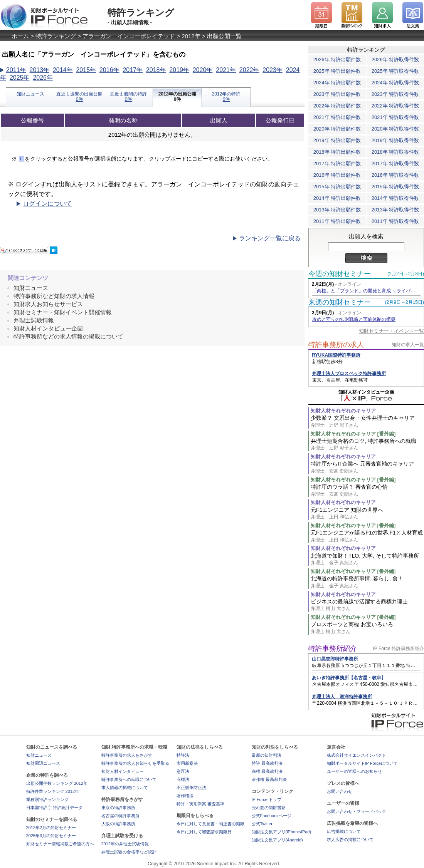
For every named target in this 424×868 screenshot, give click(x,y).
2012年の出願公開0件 (178, 97)
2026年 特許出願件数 (337, 59)
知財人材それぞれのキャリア (343, 411)
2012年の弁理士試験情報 (125, 844)
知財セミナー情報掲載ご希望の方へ (60, 844)
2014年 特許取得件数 (395, 198)
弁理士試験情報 (34, 320)
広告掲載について (344, 831)
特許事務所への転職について (129, 779)
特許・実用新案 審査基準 (200, 804)
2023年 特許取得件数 (395, 94)
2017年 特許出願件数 (337, 163)
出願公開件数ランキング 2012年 (57, 783)
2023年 (273, 70)
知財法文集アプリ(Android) (277, 840)
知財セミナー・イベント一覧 (391, 331)
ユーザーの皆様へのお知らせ (354, 771)
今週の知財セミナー (340, 274)
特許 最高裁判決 (267, 763)
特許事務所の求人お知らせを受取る (135, 763)
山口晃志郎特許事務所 (335, 659)
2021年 (226, 70)
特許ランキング (56, 36)
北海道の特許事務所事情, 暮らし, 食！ (367, 582)
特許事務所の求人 (336, 345)
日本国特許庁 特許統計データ (54, 808)
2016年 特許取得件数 (395, 175)
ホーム (20, 36)
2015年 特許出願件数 (337, 187)
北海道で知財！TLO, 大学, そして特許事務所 (367, 559)
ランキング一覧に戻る (270, 238)
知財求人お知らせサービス (48, 304)
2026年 (43, 78)
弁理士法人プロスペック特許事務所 (349, 374)
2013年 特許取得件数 (395, 210)
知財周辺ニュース (43, 763)
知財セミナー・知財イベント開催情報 (63, 312)
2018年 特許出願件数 (337, 152)
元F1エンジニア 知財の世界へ (367, 514)
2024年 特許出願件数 (337, 83)
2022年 (249, 70)
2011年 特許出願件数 (337, 221)
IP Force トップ (267, 799)
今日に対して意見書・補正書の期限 (210, 824)
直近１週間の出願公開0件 (79, 97)
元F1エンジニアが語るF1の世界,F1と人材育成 (367, 536)
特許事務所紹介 (333, 648)
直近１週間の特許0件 (128, 97)
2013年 (39, 70)
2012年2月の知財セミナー (51, 828)
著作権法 (185, 796)
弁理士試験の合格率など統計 (129, 852)
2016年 (109, 70)
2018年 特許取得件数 (395, 152)
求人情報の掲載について (125, 788)
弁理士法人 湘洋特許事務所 (342, 697)
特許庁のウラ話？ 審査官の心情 (367, 490)
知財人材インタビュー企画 (48, 328)
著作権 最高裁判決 (269, 779)
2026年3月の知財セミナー (51, 836)
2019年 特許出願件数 (337, 140)
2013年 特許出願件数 (337, 210)
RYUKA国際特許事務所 (336, 355)
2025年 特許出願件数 (337, 71)
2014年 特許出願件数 (337, 198)
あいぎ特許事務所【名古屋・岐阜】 (349, 678)
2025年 (20, 78)
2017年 (133, 70)
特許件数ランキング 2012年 (53, 791)
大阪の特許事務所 (118, 824)
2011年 (16, 70)
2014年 (63, 70)
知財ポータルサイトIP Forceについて (362, 763)
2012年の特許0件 (226, 97)
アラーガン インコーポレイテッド (129, 36)
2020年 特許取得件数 (395, 129)
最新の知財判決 (267, 755)
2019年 (179, 70)
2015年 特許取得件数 (395, 187)
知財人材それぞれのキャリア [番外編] (353, 434)
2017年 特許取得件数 (395, 163)
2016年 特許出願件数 (337, 175)
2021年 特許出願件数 (337, 117)
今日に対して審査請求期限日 (204, 832)
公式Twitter (262, 824)
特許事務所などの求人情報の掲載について (68, 336)
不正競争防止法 (191, 788)
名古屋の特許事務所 (120, 816)
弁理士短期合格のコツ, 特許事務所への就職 (367, 445)
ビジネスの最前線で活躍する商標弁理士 (367, 605)
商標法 (183, 779)
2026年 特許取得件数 (395, 59)
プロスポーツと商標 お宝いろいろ (367, 628)
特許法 (183, 755)
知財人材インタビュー (123, 771)
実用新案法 (187, 763)
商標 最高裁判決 (267, 771)
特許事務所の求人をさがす (127, 755)
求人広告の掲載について (350, 840)
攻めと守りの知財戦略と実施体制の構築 (354, 319)
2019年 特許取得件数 (395, 140)
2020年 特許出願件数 (337, 129)
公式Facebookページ (272, 816)
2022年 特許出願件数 (337, 106)
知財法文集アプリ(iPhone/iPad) (282, 832)
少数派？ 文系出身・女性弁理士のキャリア (367, 421)
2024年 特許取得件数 (395, 83)
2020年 (203, 70)
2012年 (191, 36)
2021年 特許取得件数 (395, 117)
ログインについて (47, 204)
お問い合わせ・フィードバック (357, 811)
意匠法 (183, 771)
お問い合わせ (340, 791)
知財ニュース (30, 94)
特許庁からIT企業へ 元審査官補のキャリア (367, 467)
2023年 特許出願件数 (337, 94)
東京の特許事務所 (118, 808)
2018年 (156, 70)
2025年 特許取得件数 (395, 71)
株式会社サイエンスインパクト (357, 755)
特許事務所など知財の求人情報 (54, 296)
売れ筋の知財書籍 (269, 808)
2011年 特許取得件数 (395, 221)
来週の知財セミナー (340, 302)
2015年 (86, 70)
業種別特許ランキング (47, 799)
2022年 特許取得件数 (395, 106)
